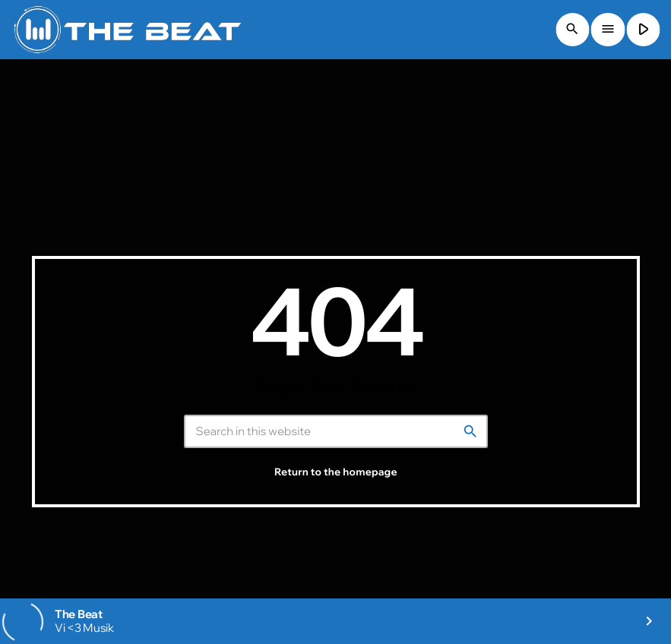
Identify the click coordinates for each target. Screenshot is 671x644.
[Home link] (127, 30)
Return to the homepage (336, 472)
